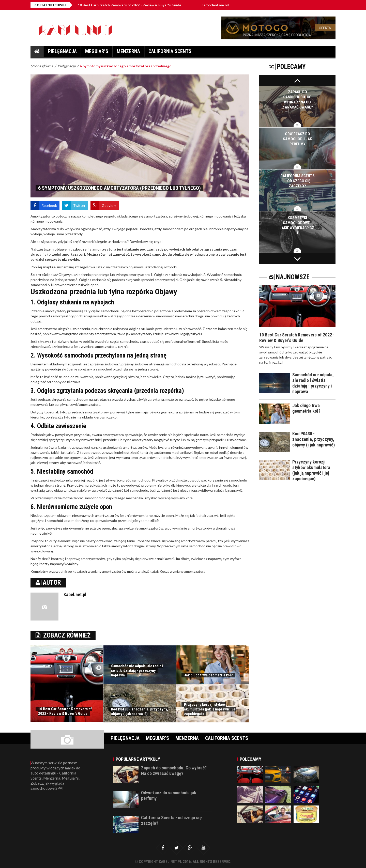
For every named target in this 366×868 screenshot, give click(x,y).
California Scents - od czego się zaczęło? (298, 181)
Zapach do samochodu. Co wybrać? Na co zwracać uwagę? (174, 771)
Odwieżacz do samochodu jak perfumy (297, 139)
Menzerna (128, 53)
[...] (280, 362)
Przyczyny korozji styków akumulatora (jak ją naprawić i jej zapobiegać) (210, 709)
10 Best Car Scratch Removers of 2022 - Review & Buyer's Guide (138, 5)
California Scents (170, 53)
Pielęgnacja (62, 53)
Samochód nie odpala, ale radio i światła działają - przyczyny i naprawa (137, 671)
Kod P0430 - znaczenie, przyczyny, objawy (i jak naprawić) (140, 711)
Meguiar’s (97, 53)
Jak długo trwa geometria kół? (208, 675)
